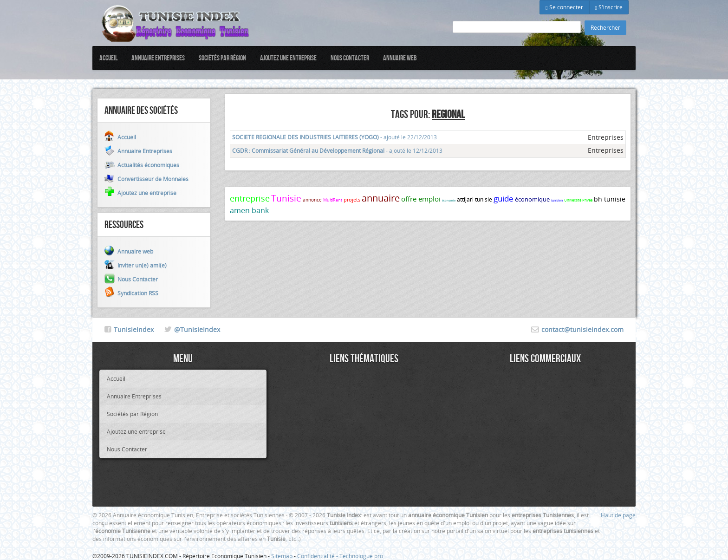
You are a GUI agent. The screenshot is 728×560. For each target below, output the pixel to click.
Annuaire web (400, 58)
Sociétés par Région (222, 58)
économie (449, 201)
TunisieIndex (134, 329)
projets (352, 199)
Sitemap (282, 556)
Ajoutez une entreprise (288, 58)
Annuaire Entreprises (158, 58)
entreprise (250, 198)
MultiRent (333, 200)
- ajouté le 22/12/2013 (335, 137)
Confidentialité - (318, 556)
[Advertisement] (364, 435)
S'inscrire (609, 7)
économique (532, 199)
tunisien (557, 200)
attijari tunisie (474, 199)
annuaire (381, 198)
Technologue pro (361, 556)
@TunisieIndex (197, 329)
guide (504, 199)
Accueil (108, 58)
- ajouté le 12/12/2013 (337, 150)
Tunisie (286, 198)
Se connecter (564, 7)
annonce (312, 200)
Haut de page (618, 515)
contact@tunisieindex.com (582, 329)
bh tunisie (610, 199)
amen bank (249, 210)
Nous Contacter (350, 58)
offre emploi (421, 199)
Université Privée (578, 200)
